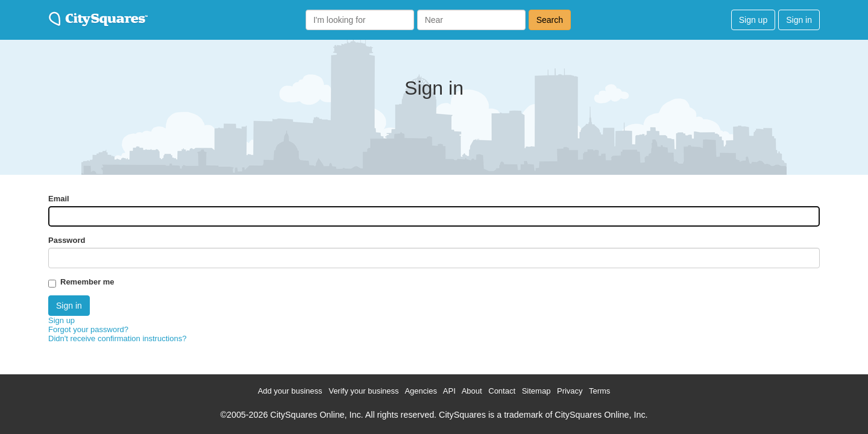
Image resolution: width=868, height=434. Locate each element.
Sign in (799, 20)
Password (67, 240)
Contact (502, 391)
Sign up (753, 20)
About (472, 391)
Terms (599, 391)
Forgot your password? (88, 329)
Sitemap (536, 391)
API (449, 391)
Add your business (290, 391)
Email (59, 199)
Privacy (570, 391)
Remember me (87, 282)
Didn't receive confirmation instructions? (117, 338)
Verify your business (363, 391)
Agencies (420, 391)
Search (550, 20)
